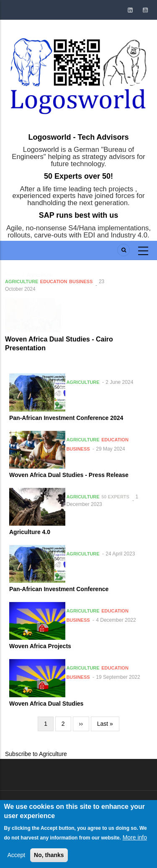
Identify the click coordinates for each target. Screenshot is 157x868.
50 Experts (115, 497)
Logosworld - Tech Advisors (78, 137)
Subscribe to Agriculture (36, 754)
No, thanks (49, 858)
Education (54, 282)
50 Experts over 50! (78, 176)
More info (135, 839)
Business (81, 282)
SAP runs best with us (79, 215)
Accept (16, 858)
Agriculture (22, 282)
